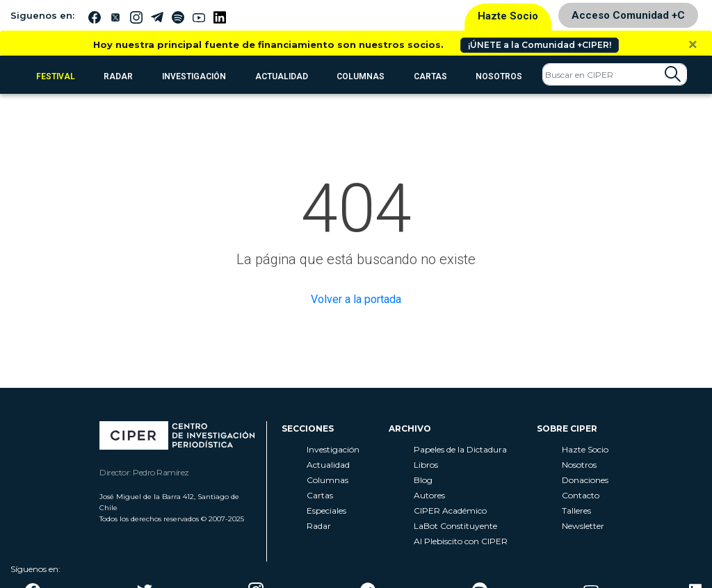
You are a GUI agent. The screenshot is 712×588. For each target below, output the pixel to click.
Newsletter (583, 526)
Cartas (430, 76)
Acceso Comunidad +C (628, 15)
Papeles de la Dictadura (460, 449)
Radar (319, 526)
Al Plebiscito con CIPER (461, 541)
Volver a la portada (356, 299)
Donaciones (585, 480)
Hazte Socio (508, 16)
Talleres (576, 511)
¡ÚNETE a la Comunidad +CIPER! (540, 45)
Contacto (581, 495)
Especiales (326, 511)
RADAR (118, 76)
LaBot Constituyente (455, 526)
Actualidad (282, 76)
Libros (426, 465)
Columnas (361, 76)
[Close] (693, 44)
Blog (423, 480)
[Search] (615, 74)
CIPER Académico (450, 511)
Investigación (194, 76)
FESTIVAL (56, 76)
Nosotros (499, 76)
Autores (429, 495)
